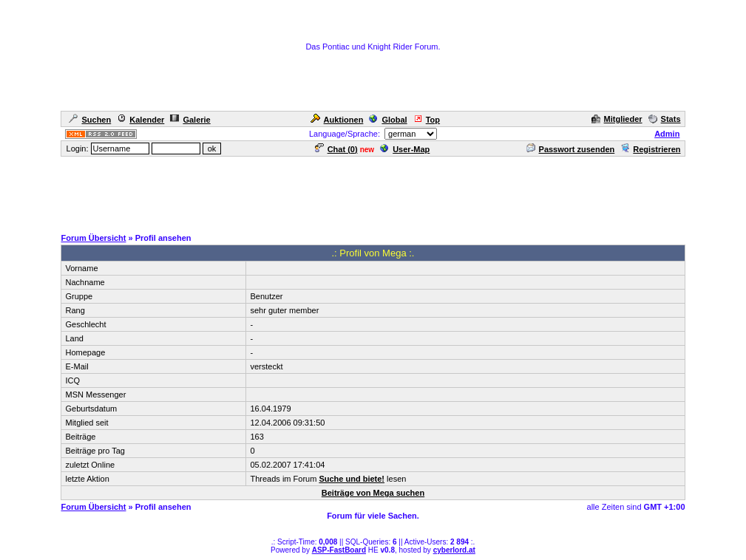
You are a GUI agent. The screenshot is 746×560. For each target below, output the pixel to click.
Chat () (336, 149)
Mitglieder (617, 119)
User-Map (405, 149)
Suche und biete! (352, 479)
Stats (665, 119)
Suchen (90, 120)
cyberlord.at (454, 550)
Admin (667, 134)
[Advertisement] (373, 191)
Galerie (190, 120)
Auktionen (337, 120)
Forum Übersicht (93, 238)
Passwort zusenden (571, 149)
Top (427, 120)
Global (388, 120)
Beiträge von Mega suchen (373, 493)
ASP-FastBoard (339, 550)
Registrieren (650, 149)
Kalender (140, 120)
